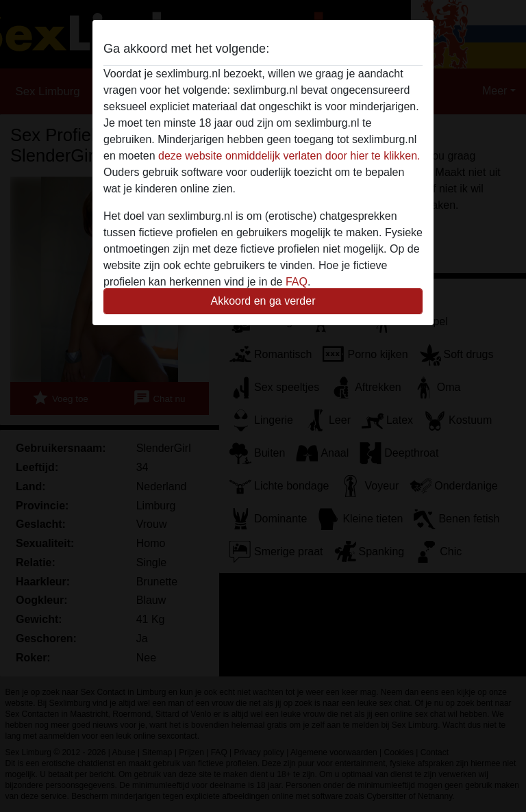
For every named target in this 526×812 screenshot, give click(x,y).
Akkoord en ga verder (263, 301)
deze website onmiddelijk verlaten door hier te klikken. (289, 156)
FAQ (297, 282)
